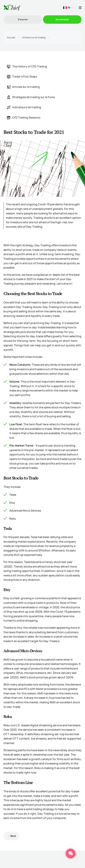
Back (13, 836)
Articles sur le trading (34, 37)
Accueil (11, 37)
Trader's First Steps (22, 77)
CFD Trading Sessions (24, 117)
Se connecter (62, 19)
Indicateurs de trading (24, 107)
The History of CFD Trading (27, 66)
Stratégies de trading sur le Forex (31, 97)
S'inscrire (23, 19)
